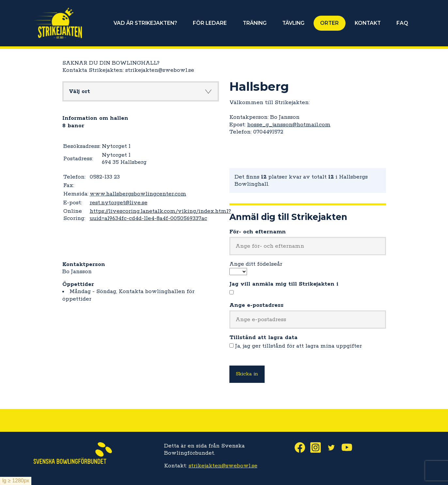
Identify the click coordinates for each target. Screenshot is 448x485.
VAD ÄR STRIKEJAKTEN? (146, 23)
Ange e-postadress (256, 305)
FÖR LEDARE (210, 23)
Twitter (334, 447)
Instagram (318, 447)
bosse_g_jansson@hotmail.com (289, 125)
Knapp (209, 91)
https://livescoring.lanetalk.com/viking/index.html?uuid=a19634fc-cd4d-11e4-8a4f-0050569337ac (160, 215)
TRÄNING (255, 23)
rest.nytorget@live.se (119, 203)
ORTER (330, 23)
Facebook (302, 447)
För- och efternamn (258, 232)
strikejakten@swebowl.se (223, 466)
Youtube (349, 447)
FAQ (402, 23)
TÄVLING (294, 23)
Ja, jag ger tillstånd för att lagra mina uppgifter (299, 346)
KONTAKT (368, 23)
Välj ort (79, 91)
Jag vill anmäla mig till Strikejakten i (284, 284)
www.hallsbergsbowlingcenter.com (138, 194)
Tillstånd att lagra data (263, 337)
